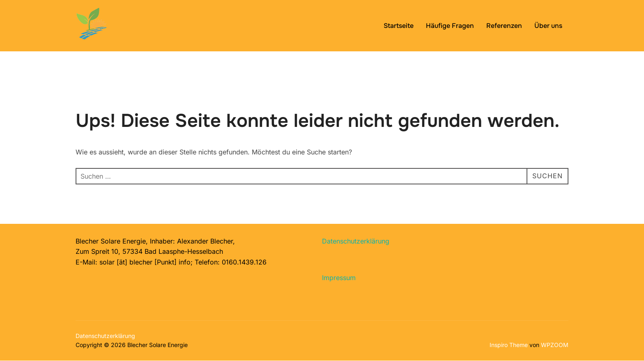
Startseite (399, 26)
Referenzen (504, 26)
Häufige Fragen (450, 26)
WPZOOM (555, 345)
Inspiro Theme (509, 345)
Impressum (339, 278)
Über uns (548, 26)
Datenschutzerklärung (356, 241)
